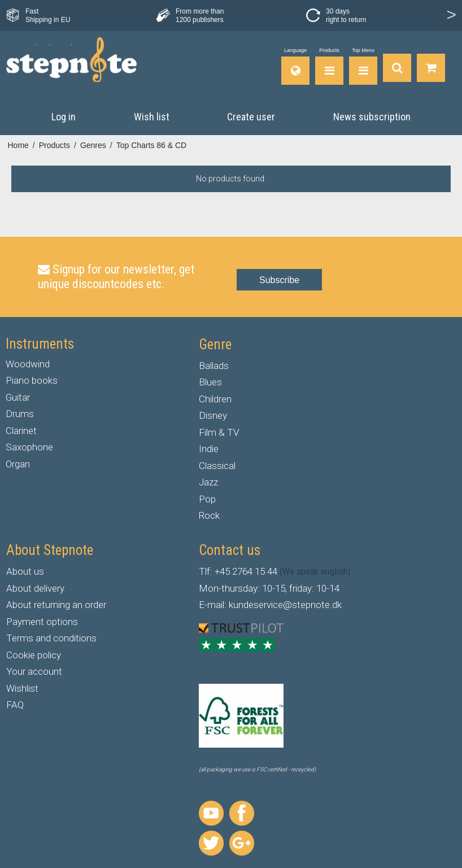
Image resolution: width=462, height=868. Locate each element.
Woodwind (28, 364)
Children (215, 399)
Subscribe (279, 280)
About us (25, 571)
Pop (207, 499)
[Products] (329, 66)
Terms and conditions (51, 638)
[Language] (295, 66)
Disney (213, 415)
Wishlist (22, 688)
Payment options (42, 622)
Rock (209, 515)
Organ (18, 464)
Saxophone (29, 447)
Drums (20, 414)
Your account (34, 671)
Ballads (214, 366)
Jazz (208, 482)
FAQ (15, 705)
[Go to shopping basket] (431, 66)
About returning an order (56, 605)
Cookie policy (34, 655)
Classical (217, 466)
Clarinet (21, 431)
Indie (209, 449)
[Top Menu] (363, 66)
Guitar (18, 397)
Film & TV (219, 432)
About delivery (35, 588)
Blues (210, 382)
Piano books (32, 380)
